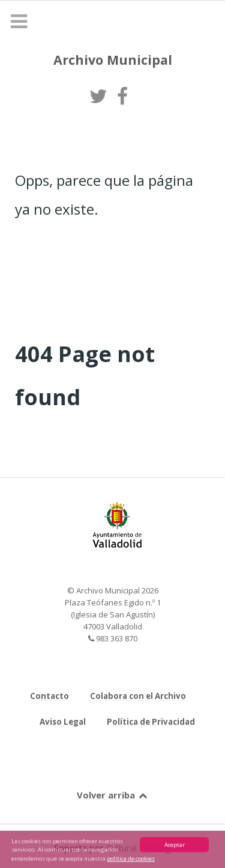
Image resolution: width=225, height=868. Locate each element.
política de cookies (131, 860)
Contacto (49, 696)
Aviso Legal (63, 722)
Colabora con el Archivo (138, 696)
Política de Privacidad (151, 722)
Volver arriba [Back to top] (113, 795)
